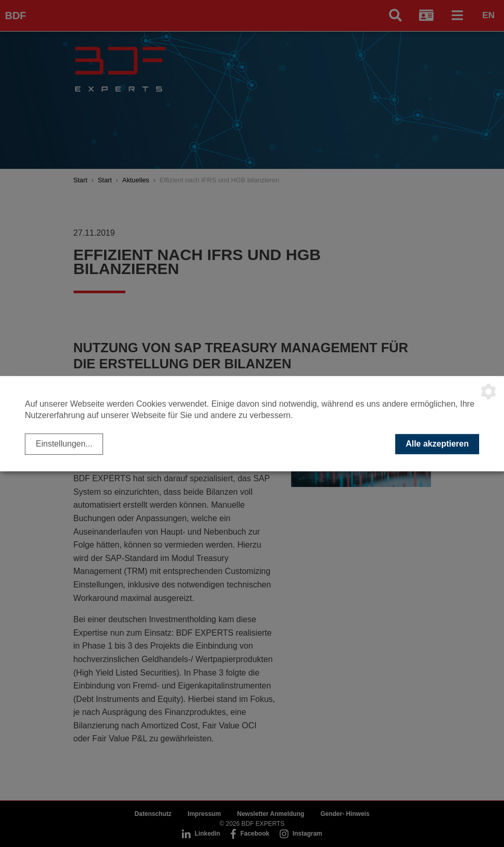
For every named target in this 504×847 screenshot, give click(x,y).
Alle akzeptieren (437, 444)
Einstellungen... (64, 444)
